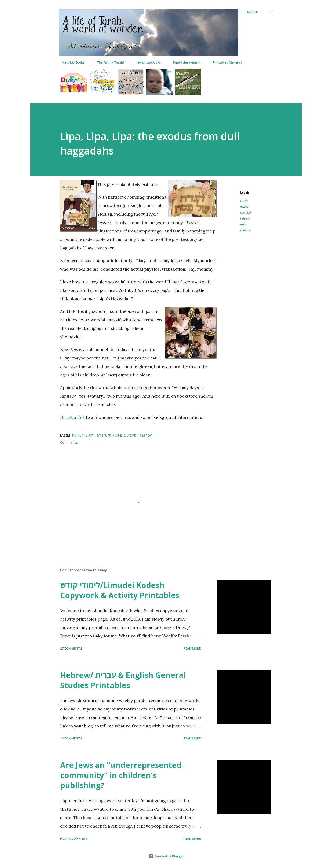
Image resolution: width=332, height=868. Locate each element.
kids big (245, 218)
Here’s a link (72, 417)
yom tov (245, 230)
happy (244, 207)
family (244, 201)
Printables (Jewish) (184, 62)
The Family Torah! (108, 62)
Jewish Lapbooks (146, 62)
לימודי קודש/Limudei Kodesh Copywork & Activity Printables (120, 590)
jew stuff (246, 213)
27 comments (71, 648)
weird (244, 224)
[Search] (253, 12)
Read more (192, 648)
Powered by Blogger (166, 856)
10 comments (71, 738)
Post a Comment (74, 838)
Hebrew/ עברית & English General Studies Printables (123, 680)
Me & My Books (71, 62)
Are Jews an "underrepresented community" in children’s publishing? (121, 775)
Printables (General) (225, 62)
